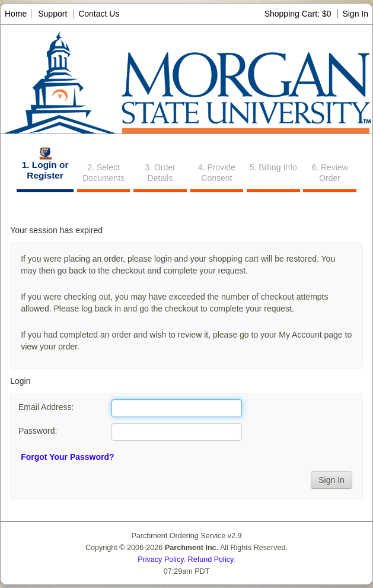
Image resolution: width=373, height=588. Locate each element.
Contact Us (99, 14)
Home (16, 14)
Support (52, 14)
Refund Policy (211, 560)
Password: (38, 431)
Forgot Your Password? (67, 457)
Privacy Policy (160, 560)
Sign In (355, 14)
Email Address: (46, 407)
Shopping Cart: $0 (299, 14)
